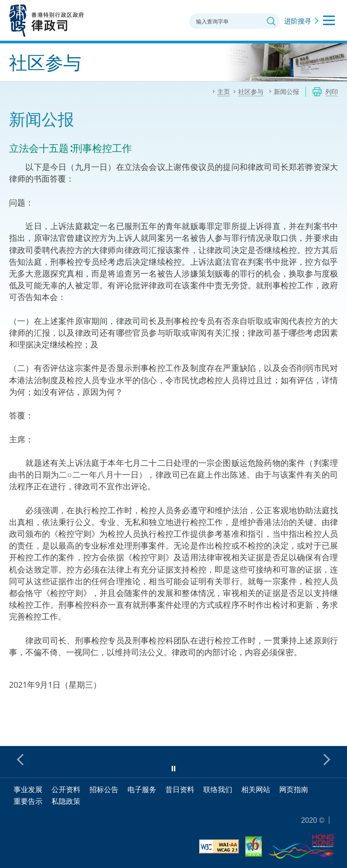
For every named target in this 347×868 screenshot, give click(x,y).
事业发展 (28, 789)
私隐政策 (66, 801)
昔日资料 (180, 789)
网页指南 (294, 789)
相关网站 (256, 789)
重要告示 (28, 801)
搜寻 (271, 21)
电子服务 (142, 789)
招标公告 (104, 789)
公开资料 (66, 789)
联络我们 (218, 789)
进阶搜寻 (298, 21)
